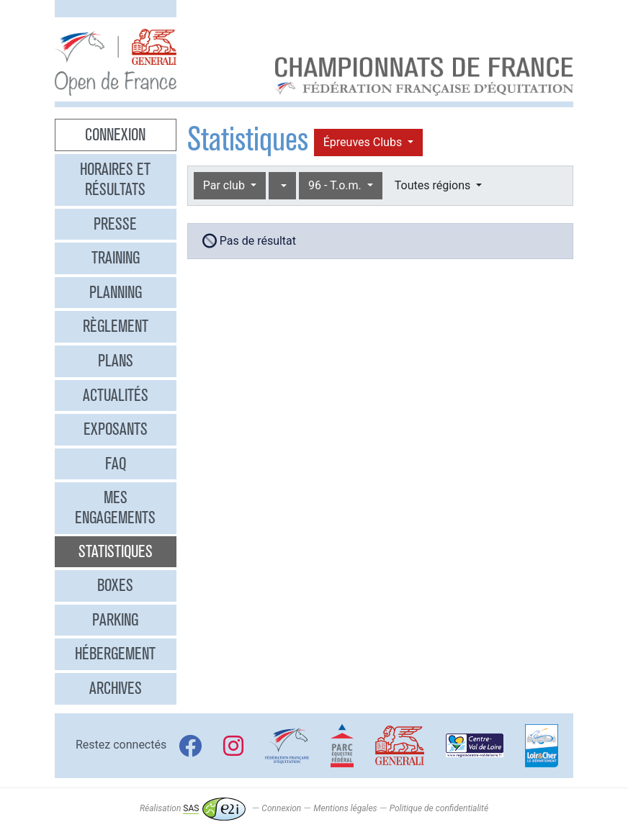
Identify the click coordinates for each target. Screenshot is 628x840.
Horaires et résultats (115, 179)
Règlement (116, 326)
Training (116, 258)
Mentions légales (345, 808)
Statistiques (116, 551)
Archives (116, 688)
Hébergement (115, 654)
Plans (116, 361)
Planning (116, 292)
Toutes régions (434, 185)
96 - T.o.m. (336, 185)
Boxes (115, 585)
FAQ (116, 464)
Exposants (116, 429)
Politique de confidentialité (439, 808)
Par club (225, 185)
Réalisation (193, 808)
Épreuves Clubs (364, 142)
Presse (115, 224)
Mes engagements (115, 507)
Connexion (115, 135)
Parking (115, 620)
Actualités (116, 395)
